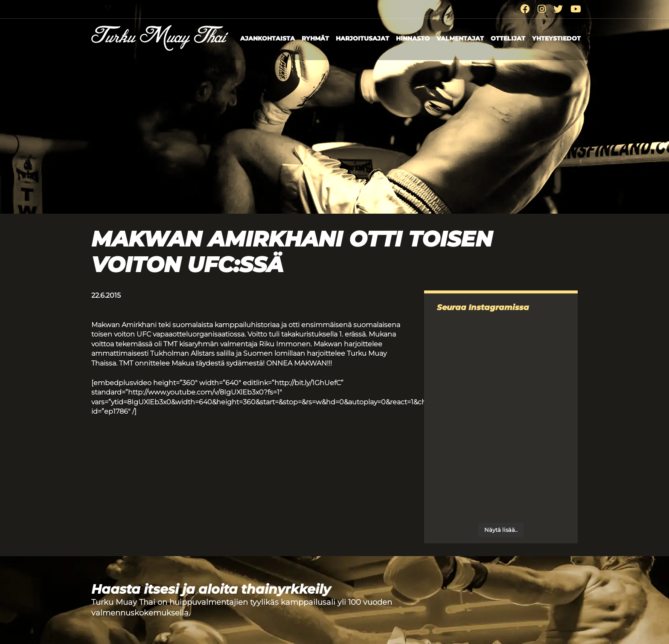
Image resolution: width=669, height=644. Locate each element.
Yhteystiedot (556, 38)
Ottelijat (508, 38)
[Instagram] (542, 9)
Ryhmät (315, 38)
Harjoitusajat (362, 38)
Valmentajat (460, 38)
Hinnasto (413, 38)
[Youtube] (576, 9)
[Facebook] (525, 9)
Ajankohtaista (268, 38)
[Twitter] (558, 9)
